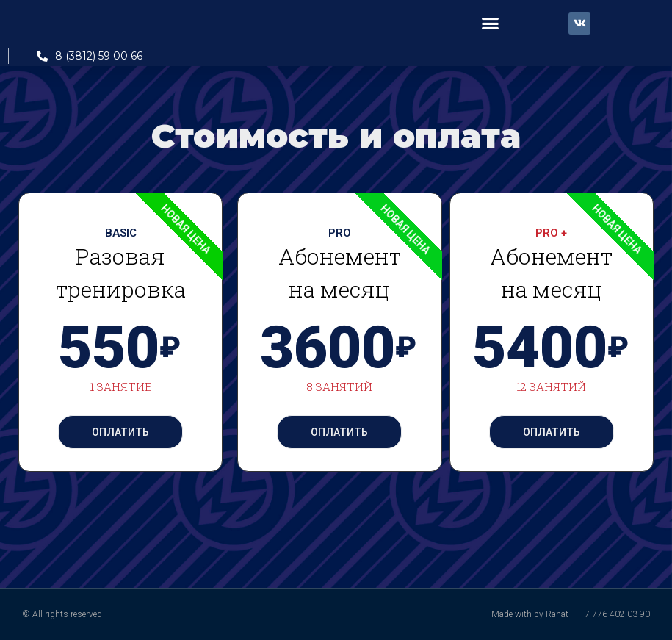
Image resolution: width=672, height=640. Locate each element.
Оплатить (120, 432)
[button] (491, 24)
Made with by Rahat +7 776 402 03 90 (571, 614)
